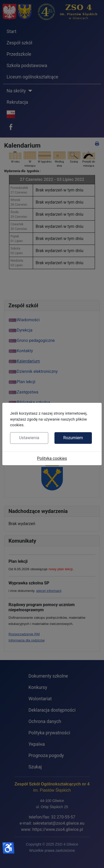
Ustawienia (29, 438)
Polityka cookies (52, 458)
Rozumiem (73, 438)
